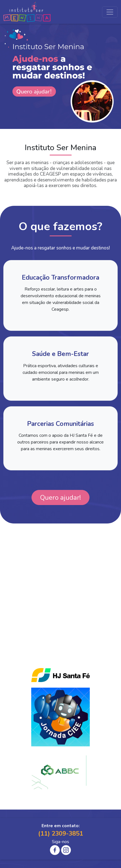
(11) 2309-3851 (61, 834)
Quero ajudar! (60, 497)
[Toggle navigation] (110, 12)
